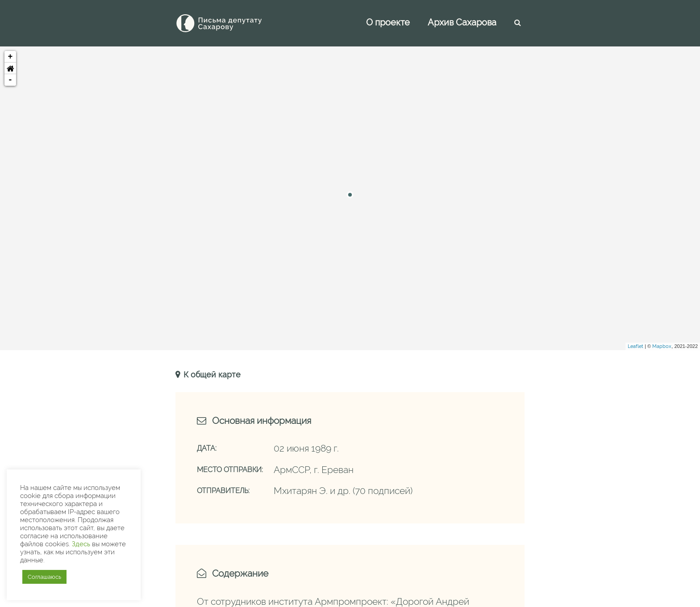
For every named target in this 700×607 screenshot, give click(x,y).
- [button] (10, 80)
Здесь (81, 544)
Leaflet (635, 346)
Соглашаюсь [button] (44, 577)
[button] (10, 68)
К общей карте (211, 375)
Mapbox (662, 346)
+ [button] (10, 57)
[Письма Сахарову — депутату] (231, 23)
